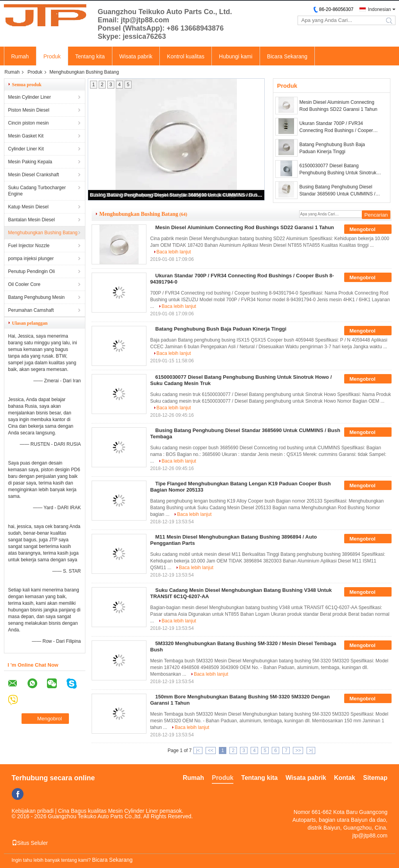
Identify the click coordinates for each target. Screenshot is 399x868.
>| (311, 750)
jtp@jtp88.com (370, 835)
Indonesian (380, 9)
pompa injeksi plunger (31, 259)
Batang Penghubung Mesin (37, 297)
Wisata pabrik (136, 56)
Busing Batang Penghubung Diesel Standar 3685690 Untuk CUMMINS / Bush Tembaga (177, 195)
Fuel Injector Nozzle (29, 246)
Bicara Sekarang (287, 56)
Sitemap (375, 778)
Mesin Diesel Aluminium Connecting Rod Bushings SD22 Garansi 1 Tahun (339, 106)
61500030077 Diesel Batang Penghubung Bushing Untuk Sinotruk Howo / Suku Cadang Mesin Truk (338, 170)
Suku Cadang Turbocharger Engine (37, 191)
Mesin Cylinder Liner (30, 97)
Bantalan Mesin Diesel (32, 220)
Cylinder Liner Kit (26, 149)
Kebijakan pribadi (33, 811)
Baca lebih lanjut (174, 252)
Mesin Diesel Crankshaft (34, 175)
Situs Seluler (30, 843)
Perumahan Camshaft (31, 310)
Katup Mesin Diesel (28, 207)
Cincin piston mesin (29, 123)
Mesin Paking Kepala (30, 162)
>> (298, 750)
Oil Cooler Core (24, 284)
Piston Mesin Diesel (29, 110)
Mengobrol (368, 230)
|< (198, 750)
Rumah (20, 56)
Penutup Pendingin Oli (32, 271)
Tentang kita (90, 56)
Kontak (345, 778)
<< (211, 750)
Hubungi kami (236, 56)
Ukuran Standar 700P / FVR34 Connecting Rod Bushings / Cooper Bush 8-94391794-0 (336, 127)
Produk (52, 56)
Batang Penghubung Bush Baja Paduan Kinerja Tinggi (332, 148)
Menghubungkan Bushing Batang (43, 233)
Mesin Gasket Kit (26, 136)
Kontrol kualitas (186, 56)
